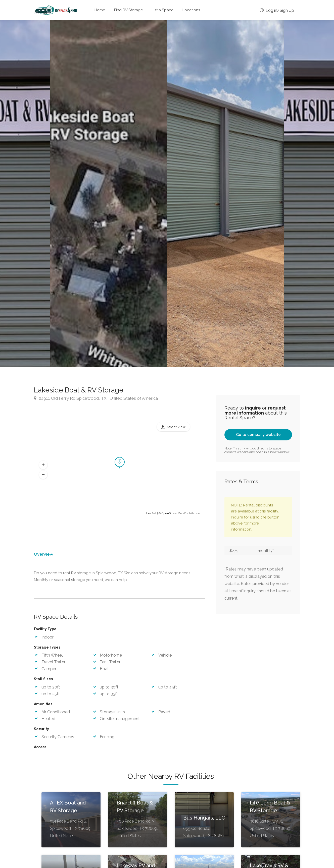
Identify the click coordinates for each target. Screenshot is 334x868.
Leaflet (151, 513)
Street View (176, 427)
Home (100, 10)
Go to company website (258, 435)
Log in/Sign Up (277, 10)
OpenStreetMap (173, 513)
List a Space (163, 10)
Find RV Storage (128, 10)
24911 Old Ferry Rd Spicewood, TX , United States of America (96, 398)
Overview (43, 554)
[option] (226, 194)
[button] (43, 465)
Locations (191, 10)
